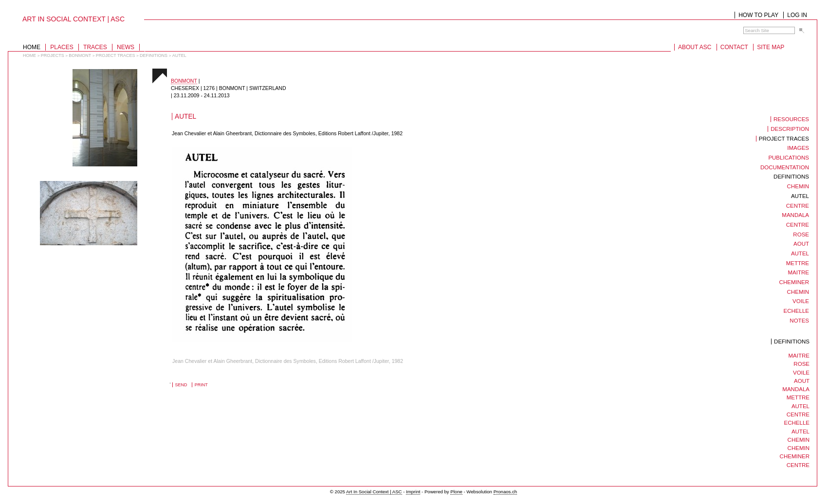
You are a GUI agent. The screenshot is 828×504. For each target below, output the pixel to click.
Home (32, 47)
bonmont (80, 55)
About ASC (695, 47)
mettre (798, 397)
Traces (95, 47)
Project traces (116, 55)
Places (62, 47)
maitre (799, 356)
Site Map (771, 47)
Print (201, 385)
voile (801, 373)
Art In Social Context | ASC (374, 492)
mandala (796, 389)
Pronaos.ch (506, 492)
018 (145, 166)
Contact (734, 47)
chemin (799, 440)
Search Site (743, 27)
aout (802, 381)
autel (800, 406)
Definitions (154, 55)
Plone (456, 492)
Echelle (797, 423)
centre (798, 414)
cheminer (795, 456)
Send (181, 385)
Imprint (413, 492)
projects (53, 55)
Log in (797, 15)
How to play (758, 15)
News (126, 47)
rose (801, 364)
